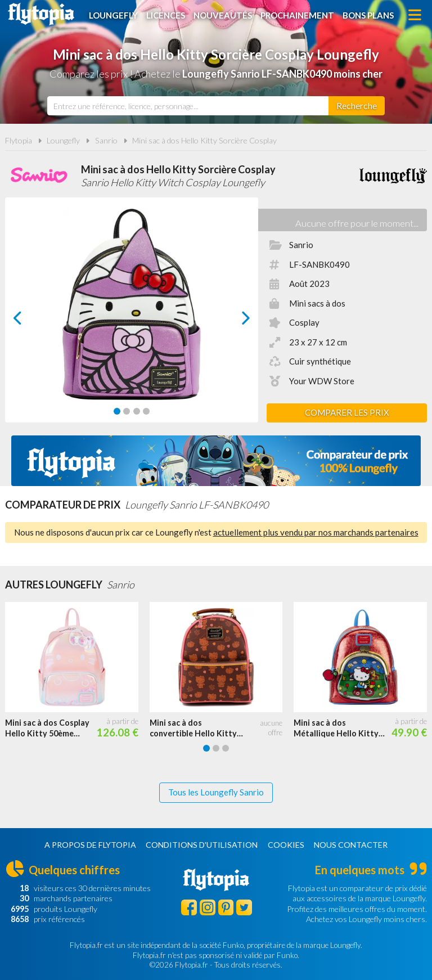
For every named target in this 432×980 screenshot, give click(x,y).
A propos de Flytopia (90, 845)
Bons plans (368, 15)
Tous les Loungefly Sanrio (216, 792)
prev (30, 321)
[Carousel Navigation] (132, 318)
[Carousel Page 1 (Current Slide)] (117, 411)
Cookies (286, 845)
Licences (166, 15)
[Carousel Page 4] (146, 411)
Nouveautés (223, 15)
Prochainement (297, 15)
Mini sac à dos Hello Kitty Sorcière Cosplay (204, 140)
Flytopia (41, 14)
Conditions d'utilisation (202, 845)
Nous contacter (351, 845)
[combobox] (188, 106)
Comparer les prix (347, 412)
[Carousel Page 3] (137, 411)
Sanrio (106, 140)
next (233, 321)
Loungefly (113, 15)
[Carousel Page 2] (127, 411)
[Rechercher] (357, 106)
